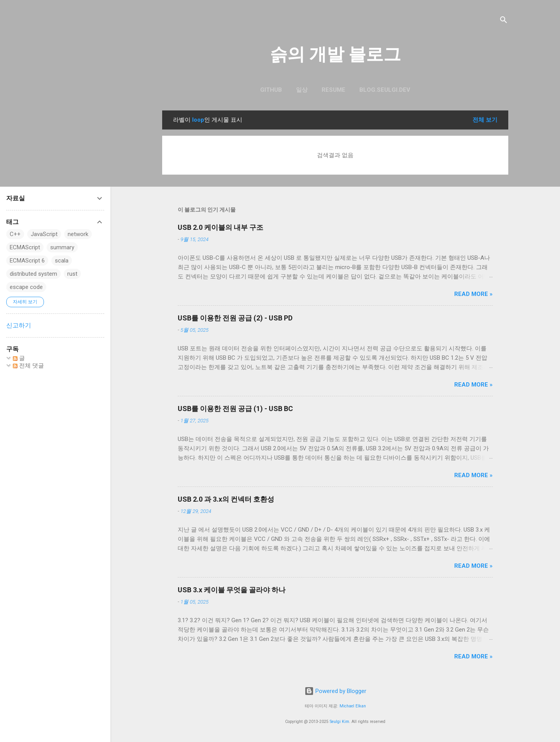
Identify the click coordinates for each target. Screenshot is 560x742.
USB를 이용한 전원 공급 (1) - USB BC (235, 409)
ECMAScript (25, 247)
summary (62, 247)
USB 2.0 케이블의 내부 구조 (220, 227)
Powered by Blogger (335, 691)
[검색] (504, 21)
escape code (26, 287)
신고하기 (19, 325)
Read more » (473, 294)
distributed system (33, 274)
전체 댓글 (28, 366)
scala (62, 261)
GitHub (271, 90)
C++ (15, 234)
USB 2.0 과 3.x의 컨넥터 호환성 (226, 499)
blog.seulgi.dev (385, 90)
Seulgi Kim (339, 722)
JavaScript (44, 234)
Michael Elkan (353, 706)
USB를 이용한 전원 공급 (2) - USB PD (235, 318)
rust (72, 274)
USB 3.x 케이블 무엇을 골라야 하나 (232, 590)
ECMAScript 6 (27, 261)
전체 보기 (485, 120)
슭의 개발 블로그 (335, 54)
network (78, 234)
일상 (302, 90)
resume (333, 90)
